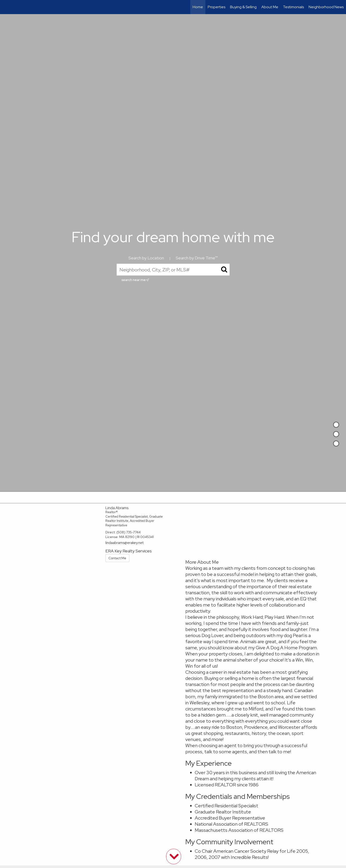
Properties (217, 7)
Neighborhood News (326, 7)
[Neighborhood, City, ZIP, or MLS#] (173, 270)
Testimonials (293, 7)
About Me (270, 7)
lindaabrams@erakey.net (124, 543)
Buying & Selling (243, 7)
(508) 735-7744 (129, 532)
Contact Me (117, 558)
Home (198, 7)
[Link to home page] (6, 7)
